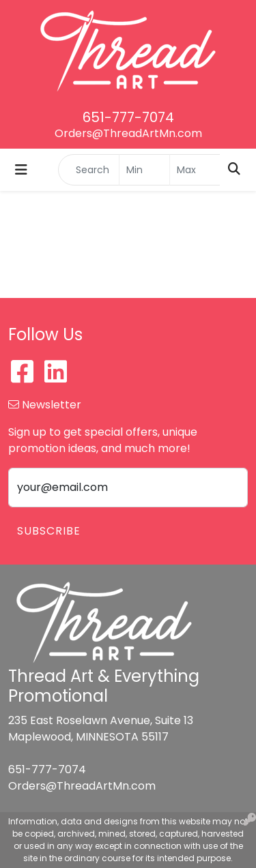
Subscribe (49, 531)
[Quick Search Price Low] (144, 170)
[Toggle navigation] (21, 170)
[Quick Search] (89, 170)
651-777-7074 (128, 117)
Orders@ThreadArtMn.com (128, 133)
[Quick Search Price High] (195, 170)
